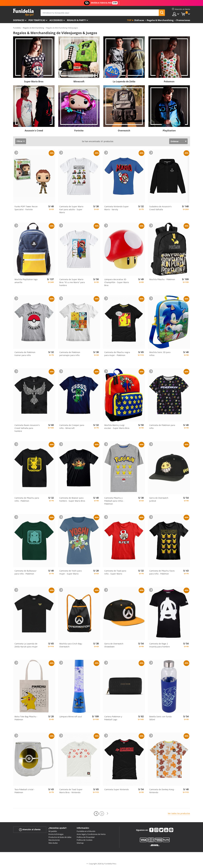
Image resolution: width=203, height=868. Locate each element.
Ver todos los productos (179, 813)
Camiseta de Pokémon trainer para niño (25, 354)
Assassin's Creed (34, 131)
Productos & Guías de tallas (60, 837)
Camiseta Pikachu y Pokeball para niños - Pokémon (114, 501)
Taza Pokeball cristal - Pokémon (25, 791)
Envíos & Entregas (56, 834)
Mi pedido (53, 831)
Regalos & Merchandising (33, 28)
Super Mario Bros (34, 81)
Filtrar (20, 141)
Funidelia (17, 28)
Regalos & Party (76, 20)
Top (129, 20)
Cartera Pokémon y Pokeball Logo (113, 718)
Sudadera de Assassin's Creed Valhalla (160, 208)
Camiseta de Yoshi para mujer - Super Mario (70, 572)
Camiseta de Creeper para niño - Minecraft (72, 427)
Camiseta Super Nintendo (117, 789)
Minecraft (79, 81)
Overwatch (124, 131)
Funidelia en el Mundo (86, 831)
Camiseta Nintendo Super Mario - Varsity (117, 208)
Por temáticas (37, 20)
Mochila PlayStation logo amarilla (26, 281)
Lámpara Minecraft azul (71, 717)
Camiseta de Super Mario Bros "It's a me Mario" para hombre (72, 282)
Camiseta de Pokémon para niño (162, 427)
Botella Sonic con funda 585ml (160, 718)
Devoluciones (54, 840)
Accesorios (56, 20)
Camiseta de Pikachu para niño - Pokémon (27, 499)
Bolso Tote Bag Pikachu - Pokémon (26, 718)
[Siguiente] (107, 814)
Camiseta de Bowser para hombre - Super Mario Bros (72, 499)
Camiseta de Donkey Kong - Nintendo (162, 791)
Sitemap (80, 843)
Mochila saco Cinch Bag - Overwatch (71, 645)
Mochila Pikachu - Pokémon (162, 279)
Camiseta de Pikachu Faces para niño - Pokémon (162, 572)
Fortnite (79, 131)
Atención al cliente (30, 830)
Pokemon (169, 81)
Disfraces (19, 20)
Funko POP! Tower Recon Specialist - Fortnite (26, 208)
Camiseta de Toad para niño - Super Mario (115, 572)
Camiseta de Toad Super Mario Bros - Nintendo (71, 791)
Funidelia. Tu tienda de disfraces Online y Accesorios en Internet (23, 12)
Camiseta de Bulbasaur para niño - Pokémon (26, 572)
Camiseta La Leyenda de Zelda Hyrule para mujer (26, 645)
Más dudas (53, 843)
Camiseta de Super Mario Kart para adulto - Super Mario (71, 209)
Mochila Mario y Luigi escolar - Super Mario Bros (117, 427)
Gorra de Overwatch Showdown (114, 645)
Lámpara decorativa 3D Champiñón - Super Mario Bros (117, 282)
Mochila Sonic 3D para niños (160, 354)
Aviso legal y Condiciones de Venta (91, 834)
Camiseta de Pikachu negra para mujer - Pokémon (117, 354)
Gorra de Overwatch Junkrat (159, 499)
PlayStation (169, 131)
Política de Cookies (85, 840)
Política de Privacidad (86, 837)
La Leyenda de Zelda (124, 81)
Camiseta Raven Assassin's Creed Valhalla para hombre (27, 428)
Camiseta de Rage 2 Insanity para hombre (160, 645)
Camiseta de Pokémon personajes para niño (70, 354)
